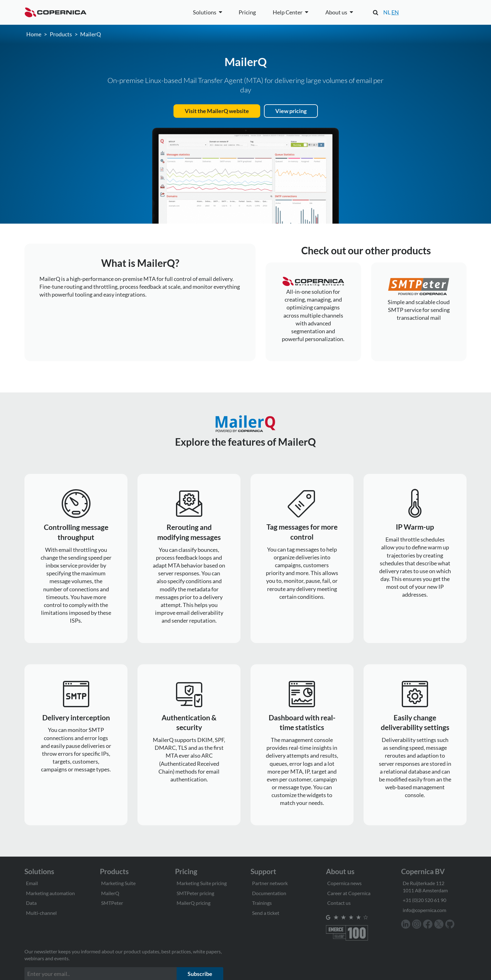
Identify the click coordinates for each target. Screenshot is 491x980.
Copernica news (344, 883)
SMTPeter (112, 903)
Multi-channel (41, 913)
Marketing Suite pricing (202, 883)
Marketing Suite (118, 883)
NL (387, 12)
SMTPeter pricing (195, 893)
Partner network (270, 883)
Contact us (339, 903)
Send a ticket (266, 913)
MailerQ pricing (194, 903)
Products (61, 34)
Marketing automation (50, 893)
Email (32, 883)
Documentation (269, 893)
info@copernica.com (424, 910)
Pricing (247, 12)
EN (395, 12)
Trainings (262, 903)
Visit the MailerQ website (217, 111)
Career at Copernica (349, 893)
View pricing (291, 111)
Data (31, 903)
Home (34, 34)
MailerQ (90, 34)
